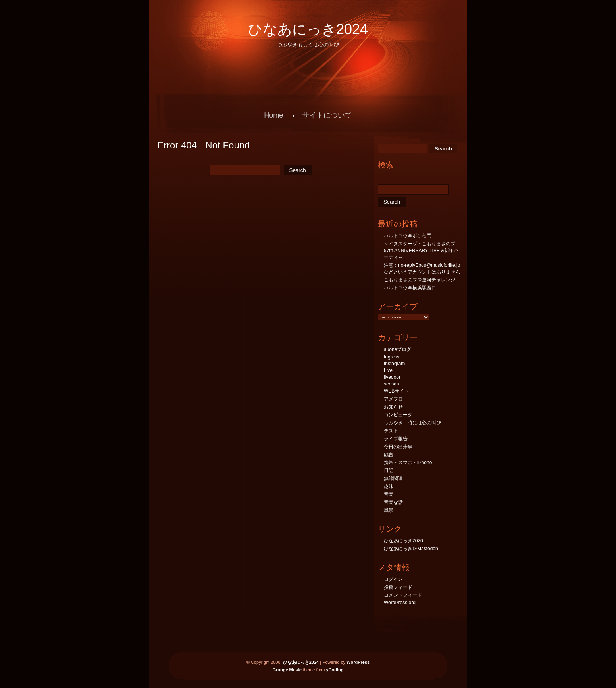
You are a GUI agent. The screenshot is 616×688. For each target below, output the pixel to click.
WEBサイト (396, 391)
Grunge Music (287, 670)
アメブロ (393, 399)
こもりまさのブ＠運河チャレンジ (420, 280)
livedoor (392, 377)
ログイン (393, 579)
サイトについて (327, 115)
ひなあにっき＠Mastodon (411, 549)
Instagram (394, 364)
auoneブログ (398, 349)
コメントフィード (403, 595)
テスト (391, 431)
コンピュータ (398, 415)
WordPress (358, 662)
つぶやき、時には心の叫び (412, 423)
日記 (389, 470)
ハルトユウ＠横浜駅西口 (410, 288)
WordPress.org (400, 603)
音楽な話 (393, 502)
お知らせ (393, 407)
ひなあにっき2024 (308, 29)
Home (273, 115)
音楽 (389, 494)
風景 (389, 510)
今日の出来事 (398, 447)
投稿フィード (398, 587)
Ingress (392, 357)
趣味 (389, 486)
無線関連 (393, 478)
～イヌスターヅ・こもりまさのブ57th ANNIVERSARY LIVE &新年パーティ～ (421, 251)
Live (388, 370)
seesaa (392, 384)
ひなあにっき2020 (403, 541)
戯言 (389, 455)
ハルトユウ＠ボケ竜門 (408, 236)
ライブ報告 (396, 439)
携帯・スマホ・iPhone (408, 463)
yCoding (335, 670)
